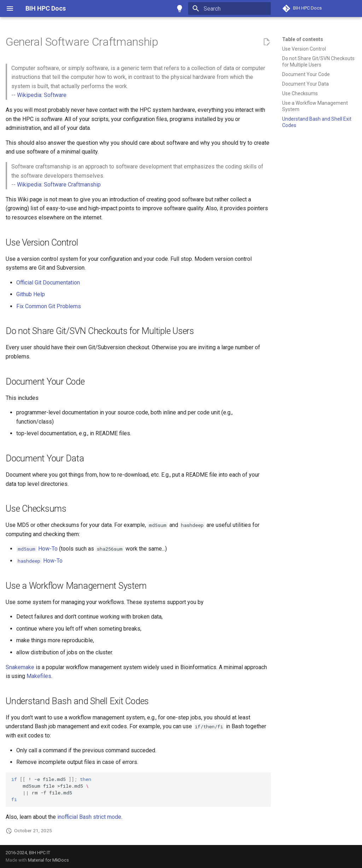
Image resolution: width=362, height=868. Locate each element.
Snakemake (20, 667)
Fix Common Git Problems (49, 306)
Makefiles (39, 676)
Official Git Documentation (48, 283)
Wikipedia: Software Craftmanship (59, 185)
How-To (37, 549)
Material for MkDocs (48, 860)
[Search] (229, 8)
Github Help (31, 294)
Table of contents (303, 39)
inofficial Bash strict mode (89, 817)
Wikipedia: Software (42, 95)
